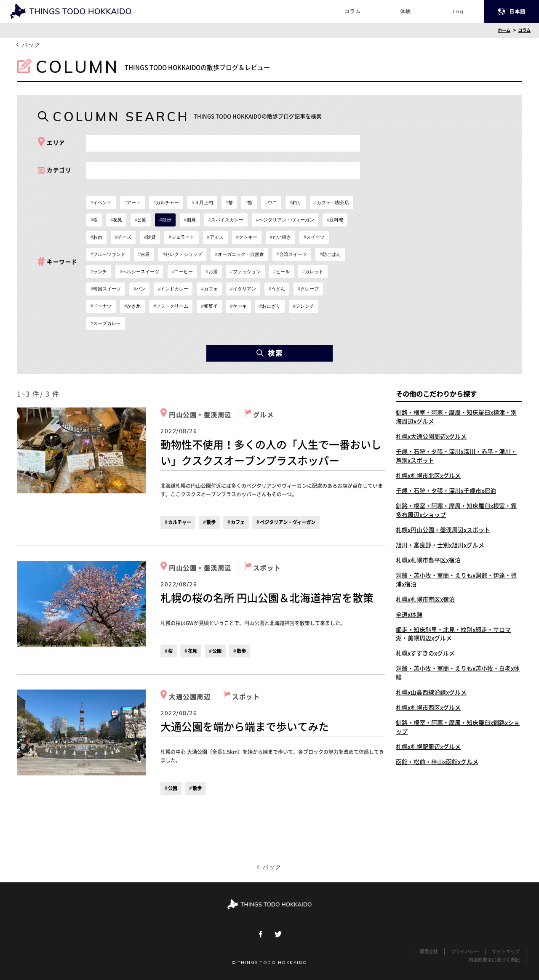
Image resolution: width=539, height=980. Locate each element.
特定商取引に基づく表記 (494, 960)
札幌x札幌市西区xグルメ (428, 708)
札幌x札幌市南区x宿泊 (425, 599)
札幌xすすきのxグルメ (425, 654)
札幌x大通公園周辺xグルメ (431, 437)
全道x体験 (409, 615)
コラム (524, 30)
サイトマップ (506, 952)
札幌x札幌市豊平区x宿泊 (428, 560)
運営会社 (429, 952)
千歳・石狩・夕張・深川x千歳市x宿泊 (446, 491)
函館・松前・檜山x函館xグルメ (437, 762)
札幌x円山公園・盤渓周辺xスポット (443, 530)
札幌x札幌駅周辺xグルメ (428, 747)
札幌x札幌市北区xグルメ (428, 476)
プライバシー (465, 952)
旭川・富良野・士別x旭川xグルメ (440, 545)
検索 (270, 353)
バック (31, 45)
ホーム (504, 30)
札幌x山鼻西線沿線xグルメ (431, 693)
